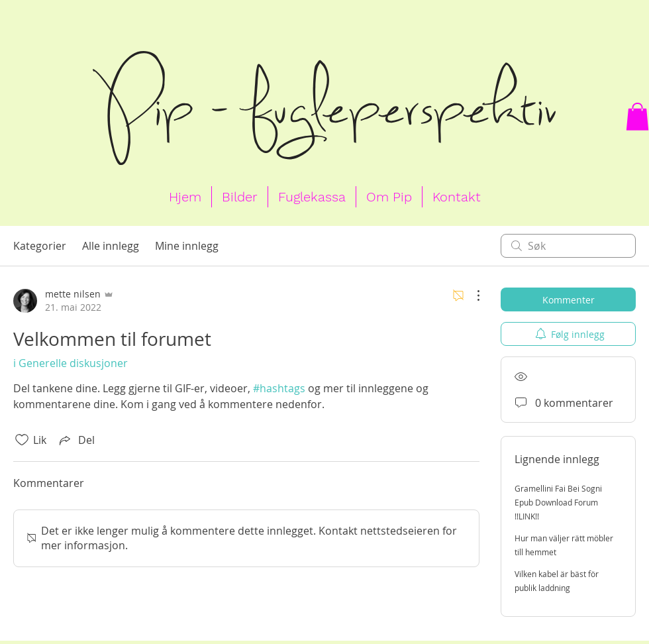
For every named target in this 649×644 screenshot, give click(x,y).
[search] (568, 246)
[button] (637, 117)
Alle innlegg (111, 246)
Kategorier (40, 246)
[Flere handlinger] (472, 295)
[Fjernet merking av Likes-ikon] (22, 440)
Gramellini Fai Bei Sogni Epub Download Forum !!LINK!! (558, 502)
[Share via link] (76, 440)
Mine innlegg (187, 246)
